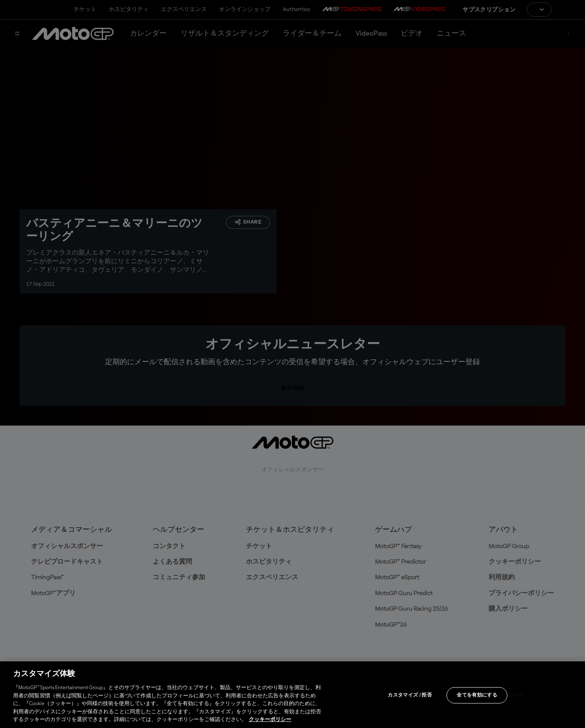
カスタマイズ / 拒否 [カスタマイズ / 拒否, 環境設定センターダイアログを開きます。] (410, 695)
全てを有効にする (477, 695)
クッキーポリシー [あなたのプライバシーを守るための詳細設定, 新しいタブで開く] (270, 720)
